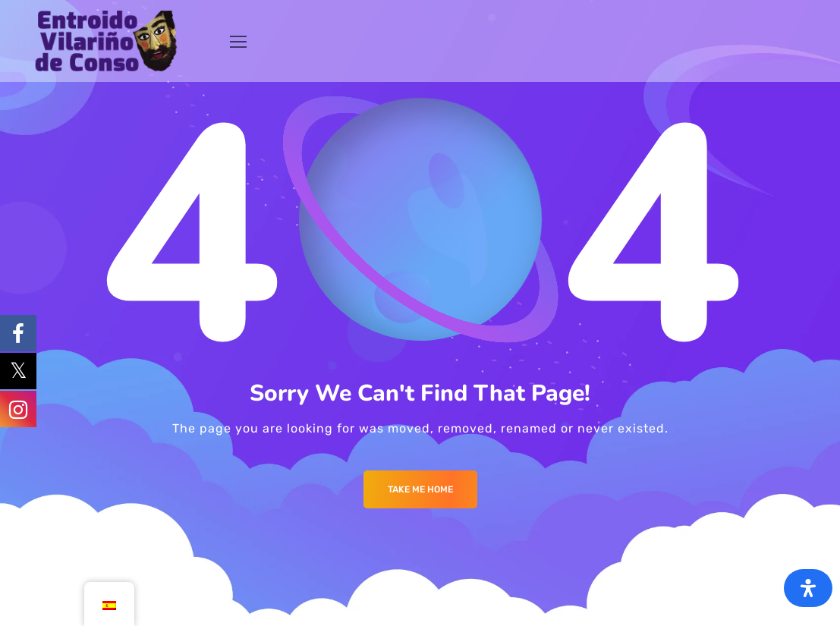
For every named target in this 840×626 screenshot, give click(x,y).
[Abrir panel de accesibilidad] (808, 588)
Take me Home (420, 489)
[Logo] (106, 41)
